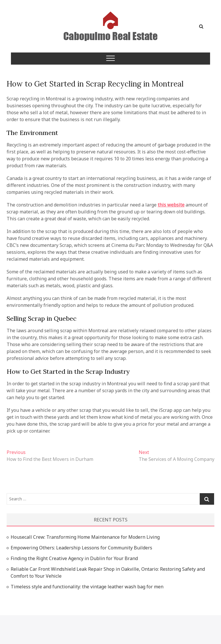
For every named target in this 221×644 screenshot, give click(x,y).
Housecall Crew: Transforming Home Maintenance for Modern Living (85, 537)
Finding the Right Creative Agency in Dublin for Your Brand (74, 558)
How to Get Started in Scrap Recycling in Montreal (95, 84)
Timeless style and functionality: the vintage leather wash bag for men (87, 587)
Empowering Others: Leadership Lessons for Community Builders (81, 548)
